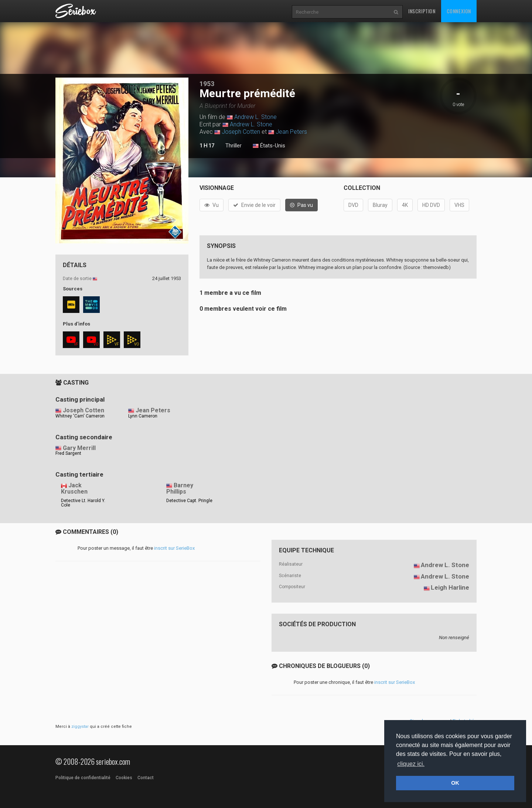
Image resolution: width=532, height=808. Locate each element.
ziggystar (80, 727)
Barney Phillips (180, 488)
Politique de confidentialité (83, 778)
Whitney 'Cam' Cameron (80, 416)
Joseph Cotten (241, 132)
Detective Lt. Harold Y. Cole (83, 503)
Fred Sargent (68, 453)
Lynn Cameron (143, 416)
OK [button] (455, 783)
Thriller (233, 146)
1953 (207, 84)
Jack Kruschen (74, 488)
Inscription (422, 11)
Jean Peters (291, 132)
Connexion (459, 11)
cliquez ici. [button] (411, 764)
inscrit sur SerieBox (174, 548)
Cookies (124, 778)
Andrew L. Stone (255, 117)
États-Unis (269, 146)
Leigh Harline (450, 587)
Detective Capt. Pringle (189, 501)
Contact (146, 778)
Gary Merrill (79, 448)
